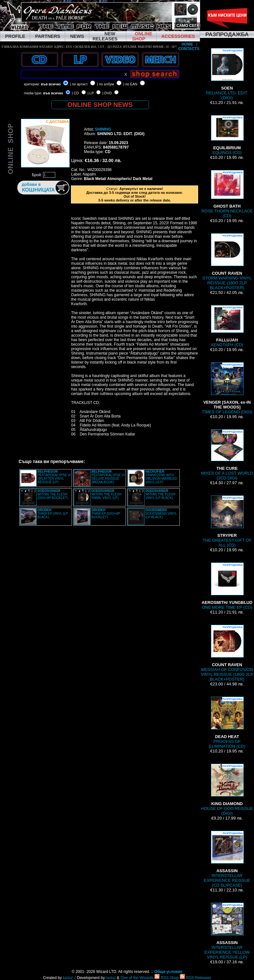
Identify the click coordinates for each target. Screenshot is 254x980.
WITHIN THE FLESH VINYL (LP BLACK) (160, 494)
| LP (91, 93)
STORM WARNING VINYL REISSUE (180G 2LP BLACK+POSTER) (227, 262)
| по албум (105, 84)
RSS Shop (166, 978)
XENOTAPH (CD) (227, 326)
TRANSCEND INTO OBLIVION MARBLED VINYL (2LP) (161, 477)
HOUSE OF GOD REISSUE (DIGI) (227, 790)
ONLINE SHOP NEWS (100, 105)
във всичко (51, 84)
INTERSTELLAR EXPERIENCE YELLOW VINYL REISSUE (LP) (227, 931)
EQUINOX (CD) (227, 135)
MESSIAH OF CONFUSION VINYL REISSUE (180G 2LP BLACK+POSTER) (227, 653)
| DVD (107, 93)
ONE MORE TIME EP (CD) (227, 586)
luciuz (68, 978)
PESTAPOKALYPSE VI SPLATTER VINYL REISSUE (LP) (54, 477)
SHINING (103, 129)
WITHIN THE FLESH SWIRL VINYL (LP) (106, 494)
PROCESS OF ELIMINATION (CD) (227, 723)
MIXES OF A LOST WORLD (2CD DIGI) (227, 455)
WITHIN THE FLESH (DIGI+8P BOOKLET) (53, 494)
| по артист (79, 84)
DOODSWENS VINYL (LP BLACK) (161, 514)
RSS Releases (195, 978)
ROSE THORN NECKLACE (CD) (227, 194)
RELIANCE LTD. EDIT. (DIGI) (227, 74)
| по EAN (130, 84)
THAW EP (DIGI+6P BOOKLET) (106, 514)
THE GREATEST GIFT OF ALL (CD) (227, 521)
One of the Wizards (137, 978)
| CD (75, 93)
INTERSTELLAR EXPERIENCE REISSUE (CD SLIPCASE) (227, 859)
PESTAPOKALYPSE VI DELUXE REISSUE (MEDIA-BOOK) (108, 477)
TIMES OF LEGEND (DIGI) (227, 388)
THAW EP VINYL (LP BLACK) (53, 514)
